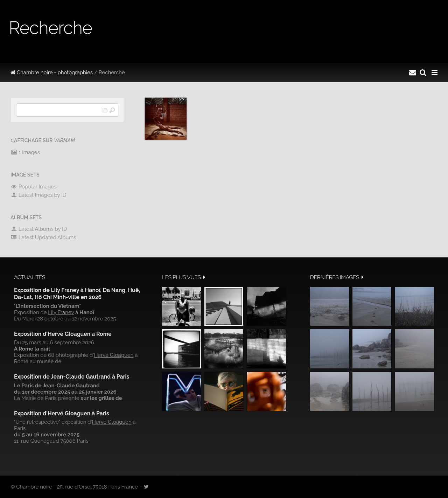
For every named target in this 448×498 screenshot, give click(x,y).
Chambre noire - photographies (52, 72)
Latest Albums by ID (39, 229)
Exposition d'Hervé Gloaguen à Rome (63, 334)
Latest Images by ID (38, 195)
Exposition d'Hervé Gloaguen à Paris (62, 413)
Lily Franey (61, 312)
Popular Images (33, 187)
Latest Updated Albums (43, 237)
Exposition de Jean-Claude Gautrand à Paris (72, 377)
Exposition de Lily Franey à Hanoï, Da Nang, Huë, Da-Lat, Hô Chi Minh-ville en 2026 (77, 294)
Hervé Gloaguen (114, 355)
